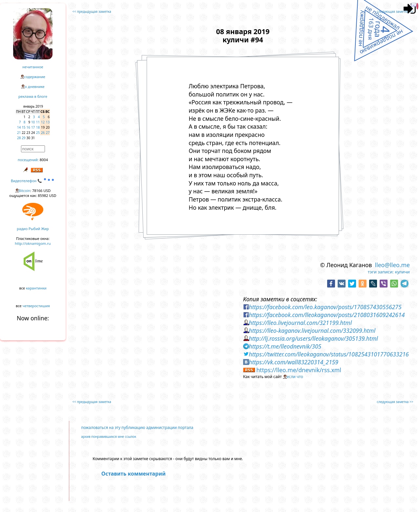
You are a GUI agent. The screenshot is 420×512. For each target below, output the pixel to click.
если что (295, 377)
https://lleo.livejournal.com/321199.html (300, 323)
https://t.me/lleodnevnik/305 (285, 346)
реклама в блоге (33, 96)
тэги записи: (381, 272)
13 (48, 122)
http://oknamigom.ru (33, 243)
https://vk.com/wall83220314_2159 (294, 362)
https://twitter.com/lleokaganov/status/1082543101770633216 (329, 354)
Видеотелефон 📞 (33, 181)
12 (43, 122)
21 (19, 133)
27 (48, 133)
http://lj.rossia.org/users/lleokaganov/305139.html (313, 338)
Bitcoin (25, 191)
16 (28, 127)
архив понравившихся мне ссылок (109, 437)
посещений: (28, 160)
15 (23, 127)
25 (38, 133)
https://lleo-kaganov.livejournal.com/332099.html (312, 331)
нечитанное (33, 67)
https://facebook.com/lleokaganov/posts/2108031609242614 (327, 315)
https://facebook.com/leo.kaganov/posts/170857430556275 (325, 307)
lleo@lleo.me (392, 265)
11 (38, 122)
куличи (402, 272)
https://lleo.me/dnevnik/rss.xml (299, 370)
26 (43, 133)
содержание (35, 77)
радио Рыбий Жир (33, 229)
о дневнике (34, 86)
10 (33, 122)
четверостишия (36, 306)
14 (19, 127)
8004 (44, 160)
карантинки (36, 288)
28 (19, 138)
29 (23, 138)
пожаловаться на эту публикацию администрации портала (137, 427)
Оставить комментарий (134, 474)
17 (33, 127)
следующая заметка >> (395, 11)
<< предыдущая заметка (92, 11)
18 (38, 127)
